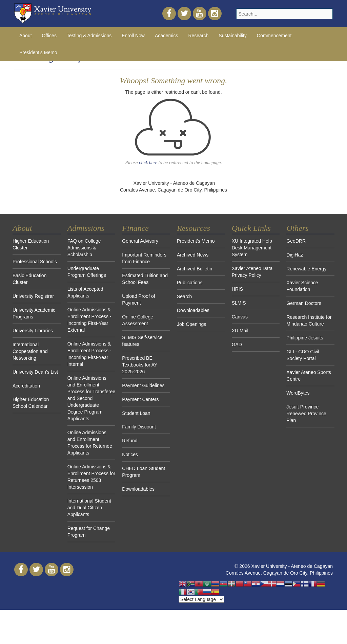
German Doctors (304, 303)
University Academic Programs (34, 313)
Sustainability (233, 36)
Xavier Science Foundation (302, 286)
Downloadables (138, 489)
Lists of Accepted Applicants (85, 292)
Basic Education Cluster (29, 279)
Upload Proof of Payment (138, 299)
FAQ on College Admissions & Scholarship (84, 248)
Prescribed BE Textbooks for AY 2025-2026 (140, 365)
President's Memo (38, 52)
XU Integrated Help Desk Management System (252, 248)
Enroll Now (133, 36)
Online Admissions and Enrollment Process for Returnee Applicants (90, 443)
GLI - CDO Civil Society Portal (303, 355)
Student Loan (136, 413)
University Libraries (33, 331)
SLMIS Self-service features (142, 341)
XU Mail (240, 331)
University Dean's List (35, 372)
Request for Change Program (89, 532)
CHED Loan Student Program (144, 472)
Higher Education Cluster (31, 244)
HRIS (237, 289)
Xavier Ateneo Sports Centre (309, 376)
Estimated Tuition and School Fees (145, 279)
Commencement (274, 36)
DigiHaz (295, 255)
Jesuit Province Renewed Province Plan (306, 414)
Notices (130, 454)
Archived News (193, 255)
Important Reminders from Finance (144, 258)
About (26, 36)
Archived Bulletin (195, 269)
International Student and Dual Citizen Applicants (89, 508)
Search (184, 296)
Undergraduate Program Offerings (87, 272)
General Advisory (140, 241)
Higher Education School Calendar (31, 403)
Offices (49, 36)
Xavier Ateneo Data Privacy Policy (252, 272)
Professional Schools (35, 262)
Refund (130, 441)
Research (198, 36)
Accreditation (26, 386)
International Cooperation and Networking (30, 351)
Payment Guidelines (143, 385)
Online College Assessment (138, 320)
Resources (193, 228)
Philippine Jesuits (305, 338)
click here (148, 163)
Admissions (86, 228)
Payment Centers (140, 399)
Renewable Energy (306, 269)
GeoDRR (296, 241)
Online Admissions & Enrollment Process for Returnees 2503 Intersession (91, 477)
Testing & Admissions (89, 36)
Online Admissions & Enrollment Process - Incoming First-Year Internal (89, 354)
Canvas (240, 317)
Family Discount (139, 427)
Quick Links (251, 228)
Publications (190, 283)
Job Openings (191, 324)
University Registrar (33, 296)
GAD (237, 345)
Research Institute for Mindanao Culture (309, 320)
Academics (166, 36)
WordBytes (298, 393)
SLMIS (239, 303)
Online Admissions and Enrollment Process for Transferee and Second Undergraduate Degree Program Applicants (91, 398)
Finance (135, 228)
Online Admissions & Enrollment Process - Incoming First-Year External (89, 320)
